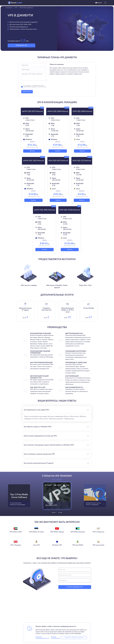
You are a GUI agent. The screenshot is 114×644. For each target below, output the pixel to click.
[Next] (60, 513)
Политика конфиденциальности (42, 638)
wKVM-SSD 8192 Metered (32, 111)
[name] (75, 570)
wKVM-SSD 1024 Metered (33, 161)
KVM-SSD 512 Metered (82, 161)
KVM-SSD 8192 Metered (58, 161)
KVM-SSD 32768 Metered (70, 210)
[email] (75, 575)
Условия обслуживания (55, 638)
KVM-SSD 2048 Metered (82, 111)
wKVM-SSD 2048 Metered (58, 111)
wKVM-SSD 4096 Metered (44, 210)
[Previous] (54, 513)
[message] (75, 580)
